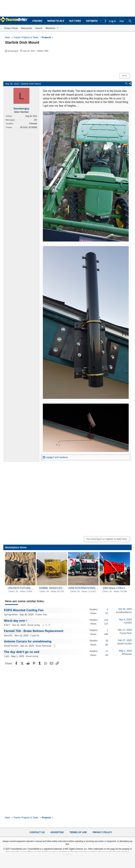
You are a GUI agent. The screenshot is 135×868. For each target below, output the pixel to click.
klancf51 (8, 635)
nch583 (128, 623)
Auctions (75, 21)
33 (107, 641)
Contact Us (37, 832)
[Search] (130, 21)
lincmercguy (13, 51)
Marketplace (56, 21)
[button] (58, 28)
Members (50, 28)
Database (92, 21)
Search (39, 28)
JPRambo (127, 654)
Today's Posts (11, 28)
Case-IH (35, 635)
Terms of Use (78, 832)
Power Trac (41, 615)
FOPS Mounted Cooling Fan (24, 610)
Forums (37, 21)
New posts (27, 28)
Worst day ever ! (16, 621)
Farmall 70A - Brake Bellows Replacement (34, 631)
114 (106, 620)
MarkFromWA (11, 646)
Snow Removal (43, 646)
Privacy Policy (102, 832)
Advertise (57, 832)
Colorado (33, 124)
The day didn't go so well (22, 652)
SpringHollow (11, 615)
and (57, 457)
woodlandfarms (124, 612)
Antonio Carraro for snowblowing (28, 641)
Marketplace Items (16, 547)
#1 (126, 83)
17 (107, 651)
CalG (7, 656)
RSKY (7, 625)
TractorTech (126, 633)
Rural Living (34, 625)
